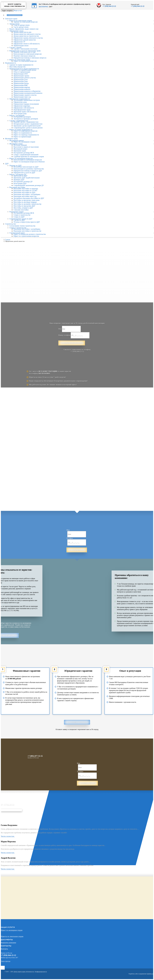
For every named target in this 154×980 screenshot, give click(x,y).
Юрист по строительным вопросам (26, 236)
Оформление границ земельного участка (28, 38)
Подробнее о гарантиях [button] (77, 722)
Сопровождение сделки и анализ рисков (28, 128)
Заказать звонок (15, 15)
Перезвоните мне (87, 783)
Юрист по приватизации (22, 137)
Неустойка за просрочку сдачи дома (26, 200)
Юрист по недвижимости (23, 133)
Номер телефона (64, 335)
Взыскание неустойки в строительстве (27, 231)
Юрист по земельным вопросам (25, 61)
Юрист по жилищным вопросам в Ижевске (29, 162)
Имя (60, 329)
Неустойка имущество (17, 67)
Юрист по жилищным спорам (24, 142)
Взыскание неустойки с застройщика (27, 194)
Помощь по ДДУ (16, 166)
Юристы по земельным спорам (21, 21)
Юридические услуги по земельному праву (25, 51)
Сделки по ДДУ (19, 220)
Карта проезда (6, 961)
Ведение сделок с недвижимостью (26, 122)
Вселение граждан (20, 145)
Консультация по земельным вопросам (28, 54)
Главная (8, 240)
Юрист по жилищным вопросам (21, 158)
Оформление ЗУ (19, 42)
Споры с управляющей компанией (26, 155)
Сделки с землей (15, 48)
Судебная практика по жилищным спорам (29, 157)
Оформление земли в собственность (27, 44)
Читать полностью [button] (8, 836)
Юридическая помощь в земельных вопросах (30, 58)
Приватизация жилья (21, 83)
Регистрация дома (20, 114)
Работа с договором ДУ (18, 175)
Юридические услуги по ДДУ (24, 173)
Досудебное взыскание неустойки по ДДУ (29, 198)
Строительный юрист (17, 233)
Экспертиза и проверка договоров (26, 119)
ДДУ (7, 164)
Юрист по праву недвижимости (21, 130)
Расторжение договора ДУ (23, 182)
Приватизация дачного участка (25, 78)
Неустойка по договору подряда (25, 202)
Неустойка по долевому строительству (27, 204)
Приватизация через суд (22, 97)
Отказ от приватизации (22, 72)
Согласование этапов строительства (22, 226)
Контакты (4, 949)
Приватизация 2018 (21, 74)
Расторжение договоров (22, 117)
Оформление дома (20, 102)
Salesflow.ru (150, 974)
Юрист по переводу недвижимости (26, 135)
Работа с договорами (17, 115)
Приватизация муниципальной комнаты (28, 93)
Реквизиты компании (8, 943)
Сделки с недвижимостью (19, 121)
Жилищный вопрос (21, 149)
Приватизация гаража (21, 76)
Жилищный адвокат (17, 141)
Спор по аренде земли (22, 25)
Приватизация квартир (22, 87)
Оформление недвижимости (20, 99)
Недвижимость (11, 63)
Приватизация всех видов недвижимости (24, 69)
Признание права (20, 151)
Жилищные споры (16, 144)
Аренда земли (14, 24)
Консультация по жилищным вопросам (28, 160)
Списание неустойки (21, 210)
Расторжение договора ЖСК (24, 153)
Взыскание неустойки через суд (25, 196)
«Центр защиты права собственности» (24, 972)
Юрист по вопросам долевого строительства (30, 234)
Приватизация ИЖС (21, 85)
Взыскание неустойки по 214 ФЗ (25, 191)
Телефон (70, 538)
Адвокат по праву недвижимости (21, 65)
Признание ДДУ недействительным (27, 178)
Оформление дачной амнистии (25, 40)
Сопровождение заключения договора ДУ (29, 185)
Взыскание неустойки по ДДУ (25, 192)
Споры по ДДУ (19, 217)
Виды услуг (18, 10)
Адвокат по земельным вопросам (26, 22)
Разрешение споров (16, 212)
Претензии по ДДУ (21, 176)
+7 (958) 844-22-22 (109, 6)
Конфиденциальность (41, 972)
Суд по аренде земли (21, 27)
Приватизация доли (21, 80)
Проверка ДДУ (19, 180)
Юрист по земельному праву (20, 60)
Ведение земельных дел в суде (25, 52)
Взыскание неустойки (17, 187)
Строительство (10, 224)
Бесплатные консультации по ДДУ (26, 167)
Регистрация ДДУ (20, 183)
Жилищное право (11, 139)
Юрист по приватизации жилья (25, 70)
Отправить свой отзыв (11, 810)
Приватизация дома (21, 82)
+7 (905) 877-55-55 (35, 756)
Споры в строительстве (22, 215)
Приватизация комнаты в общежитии (27, 91)
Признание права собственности (25, 112)
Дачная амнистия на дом (22, 32)
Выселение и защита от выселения (26, 147)
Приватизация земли (21, 46)
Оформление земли (16, 31)
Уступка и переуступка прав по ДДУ (27, 222)
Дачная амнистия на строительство (26, 36)
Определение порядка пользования (26, 104)
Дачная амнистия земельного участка (27, 34)
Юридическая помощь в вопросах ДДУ (28, 171)
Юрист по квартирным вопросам (25, 131)
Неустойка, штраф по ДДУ (23, 208)
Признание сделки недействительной (27, 126)
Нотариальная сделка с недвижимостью (28, 124)
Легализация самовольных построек (27, 100)
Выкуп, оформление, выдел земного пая (24, 29)
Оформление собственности (24, 108)
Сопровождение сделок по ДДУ (21, 219)
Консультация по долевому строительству (29, 169)
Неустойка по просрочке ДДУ (24, 206)
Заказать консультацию (72, 343)
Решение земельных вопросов (24, 56)
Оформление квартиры (22, 106)
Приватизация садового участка (25, 95)
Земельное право (11, 19)
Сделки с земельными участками (25, 49)
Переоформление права (22, 110)
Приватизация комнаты (22, 89)
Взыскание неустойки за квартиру (26, 189)
